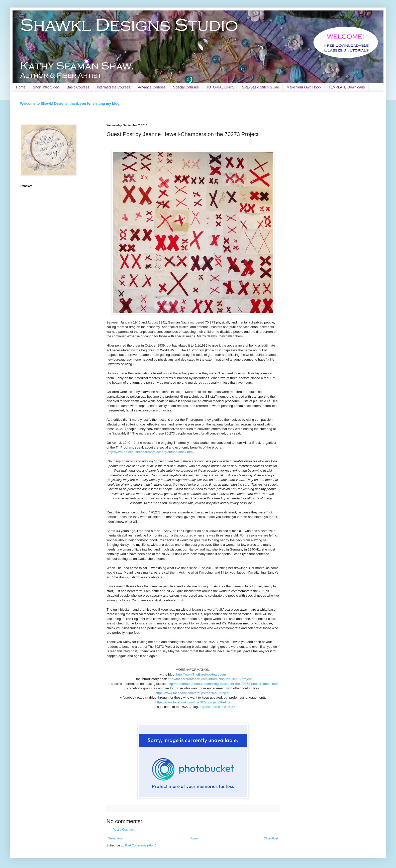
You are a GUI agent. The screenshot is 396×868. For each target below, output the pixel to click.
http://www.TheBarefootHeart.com (201, 674)
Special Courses (186, 87)
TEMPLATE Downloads (347, 87)
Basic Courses (78, 87)
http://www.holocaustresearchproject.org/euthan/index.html (150, 452)
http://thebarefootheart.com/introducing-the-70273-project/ (210, 679)
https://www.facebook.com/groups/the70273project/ (193, 693)
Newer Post (116, 838)
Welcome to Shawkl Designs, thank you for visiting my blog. (70, 103)
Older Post (271, 838)
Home (21, 87)
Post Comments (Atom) (140, 845)
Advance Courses (152, 87)
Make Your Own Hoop (304, 87)
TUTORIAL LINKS (220, 87)
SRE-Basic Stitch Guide (261, 87)
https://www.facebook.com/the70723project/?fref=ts (193, 702)
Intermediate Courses (114, 87)
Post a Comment (124, 830)
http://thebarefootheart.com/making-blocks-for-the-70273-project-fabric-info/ (223, 684)
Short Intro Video (46, 87)
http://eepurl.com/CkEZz (217, 707)
